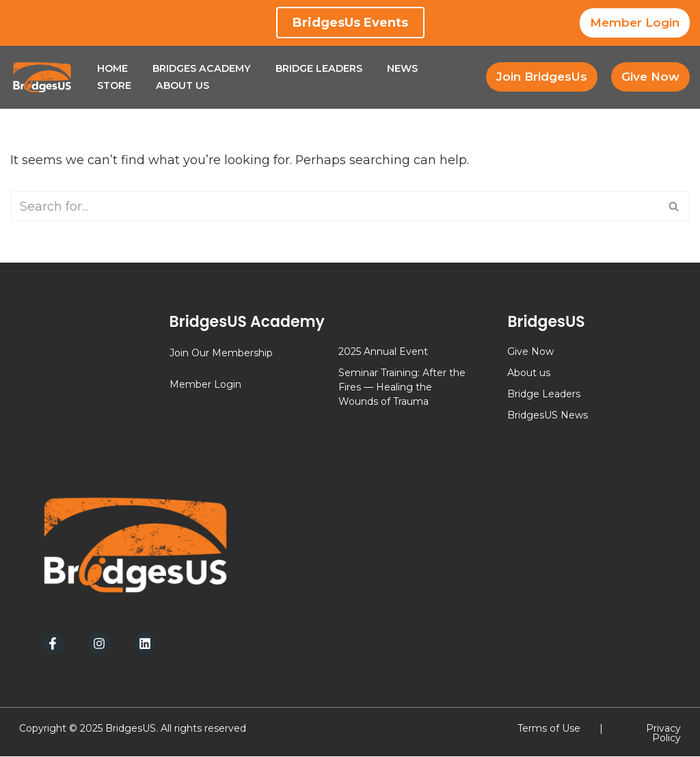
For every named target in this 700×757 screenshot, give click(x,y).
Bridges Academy (202, 68)
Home (112, 68)
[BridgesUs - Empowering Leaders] (42, 77)
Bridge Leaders (320, 68)
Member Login (635, 23)
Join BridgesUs (542, 77)
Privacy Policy (663, 734)
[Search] (335, 207)
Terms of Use (549, 729)
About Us (184, 85)
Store (115, 85)
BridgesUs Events (350, 23)
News (404, 68)
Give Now (650, 77)
